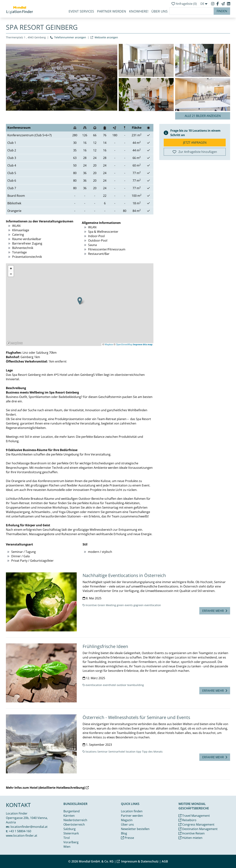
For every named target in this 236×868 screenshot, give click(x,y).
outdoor (122, 685)
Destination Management (198, 829)
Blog (124, 833)
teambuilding (136, 685)
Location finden (132, 811)
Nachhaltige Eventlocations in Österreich (124, 575)
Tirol (67, 838)
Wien (67, 847)
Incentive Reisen (192, 833)
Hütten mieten (190, 838)
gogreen (139, 605)
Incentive (91, 605)
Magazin (127, 820)
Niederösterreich (75, 820)
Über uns (127, 824)
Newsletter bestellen (135, 829)
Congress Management (196, 824)
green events (125, 605)
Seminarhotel (117, 752)
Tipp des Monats (152, 752)
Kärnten (69, 816)
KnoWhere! (139, 11)
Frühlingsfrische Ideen (105, 646)
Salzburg (70, 829)
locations (91, 752)
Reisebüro (187, 820)
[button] (80, 301)
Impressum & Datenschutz (138, 861)
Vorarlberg (71, 842)
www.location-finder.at (22, 836)
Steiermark (71, 833)
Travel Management (194, 816)
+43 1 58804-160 (20, 831)
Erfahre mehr (215, 611)
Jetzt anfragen (195, 143)
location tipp (133, 752)
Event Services (81, 11)
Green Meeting (107, 605)
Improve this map (143, 344)
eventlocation (153, 605)
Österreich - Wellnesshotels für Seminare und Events (136, 717)
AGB (165, 861)
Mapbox (109, 344)
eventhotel (109, 685)
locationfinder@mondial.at (29, 827)
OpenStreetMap (124, 344)
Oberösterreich (74, 824)
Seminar (103, 752)
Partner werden (112, 11)
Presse (127, 838)
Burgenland (72, 811)
